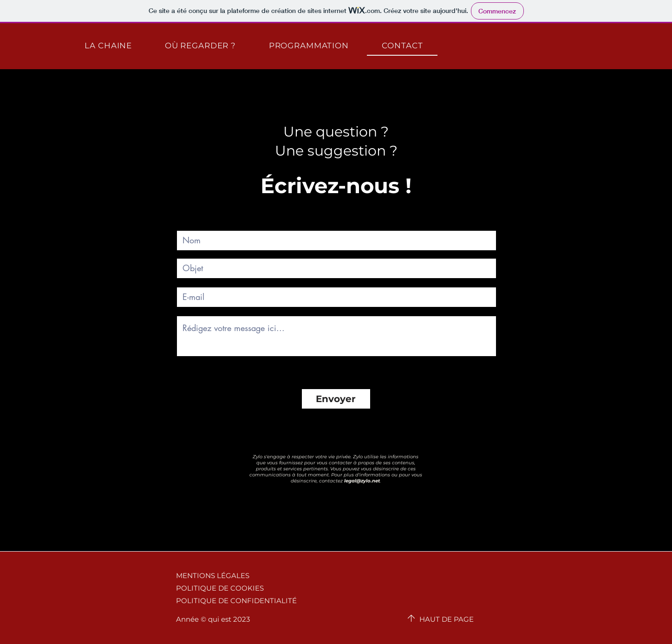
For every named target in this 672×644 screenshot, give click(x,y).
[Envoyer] (336, 399)
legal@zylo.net (362, 481)
